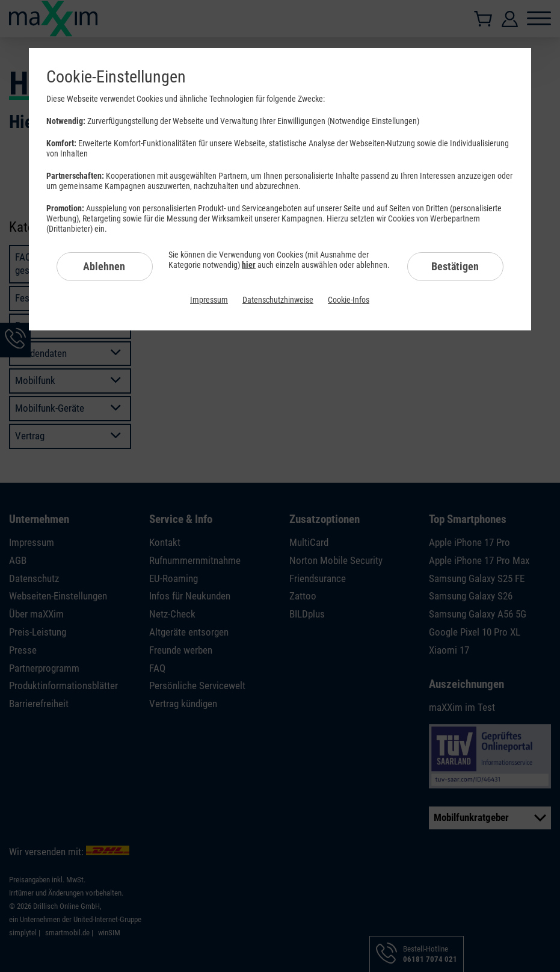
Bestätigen (455, 266)
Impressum (209, 300)
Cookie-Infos (349, 300)
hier (249, 265)
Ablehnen (104, 266)
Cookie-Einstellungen (116, 77)
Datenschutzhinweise (278, 300)
